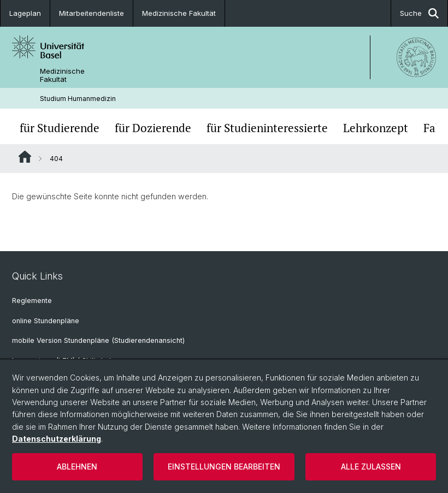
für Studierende (60, 128)
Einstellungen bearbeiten (224, 467)
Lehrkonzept (376, 128)
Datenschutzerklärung (57, 439)
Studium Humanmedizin (78, 99)
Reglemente (32, 301)
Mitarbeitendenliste (92, 13)
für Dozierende (153, 128)
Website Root (25, 157)
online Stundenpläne (46, 321)
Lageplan (25, 13)
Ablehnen (77, 467)
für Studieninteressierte (267, 128)
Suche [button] (419, 13)
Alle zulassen (371, 467)
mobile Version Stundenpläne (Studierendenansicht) (98, 340)
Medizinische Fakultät (179, 13)
